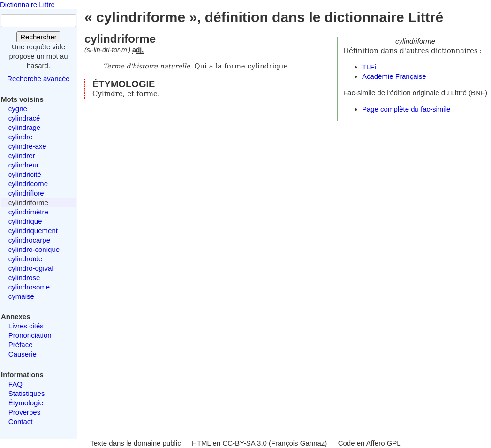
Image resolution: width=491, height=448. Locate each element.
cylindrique (25, 221)
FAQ (15, 384)
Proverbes (24, 412)
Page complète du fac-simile (406, 109)
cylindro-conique (34, 249)
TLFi (369, 67)
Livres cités (26, 326)
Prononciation (30, 335)
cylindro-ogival (31, 268)
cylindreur (24, 165)
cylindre (21, 137)
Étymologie (26, 403)
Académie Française (394, 76)
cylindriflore (26, 193)
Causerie (23, 354)
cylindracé (24, 118)
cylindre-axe (27, 146)
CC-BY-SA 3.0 (245, 443)
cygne (18, 109)
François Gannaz (298, 443)
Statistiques (27, 393)
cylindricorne (28, 184)
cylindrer (22, 156)
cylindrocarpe (29, 240)
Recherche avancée (38, 79)
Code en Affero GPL (370, 443)
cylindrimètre (28, 212)
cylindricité (25, 174)
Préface (21, 345)
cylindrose (24, 277)
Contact (21, 421)
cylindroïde (26, 259)
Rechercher (38, 37)
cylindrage (24, 127)
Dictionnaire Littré (27, 4)
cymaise (21, 296)
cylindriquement (33, 231)
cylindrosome (29, 287)
